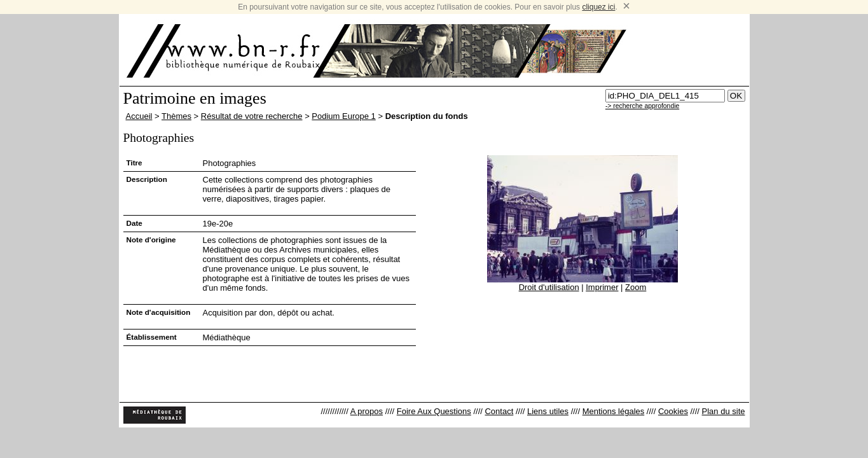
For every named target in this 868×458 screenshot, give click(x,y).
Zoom (636, 287)
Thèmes (176, 116)
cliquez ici (598, 7)
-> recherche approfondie (642, 106)
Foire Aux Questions (434, 411)
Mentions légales (614, 411)
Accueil (139, 116)
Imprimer (602, 287)
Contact (499, 411)
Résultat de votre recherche (252, 116)
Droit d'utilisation (549, 287)
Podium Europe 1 (343, 116)
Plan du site (724, 411)
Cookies (673, 411)
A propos (367, 411)
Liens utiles (548, 411)
